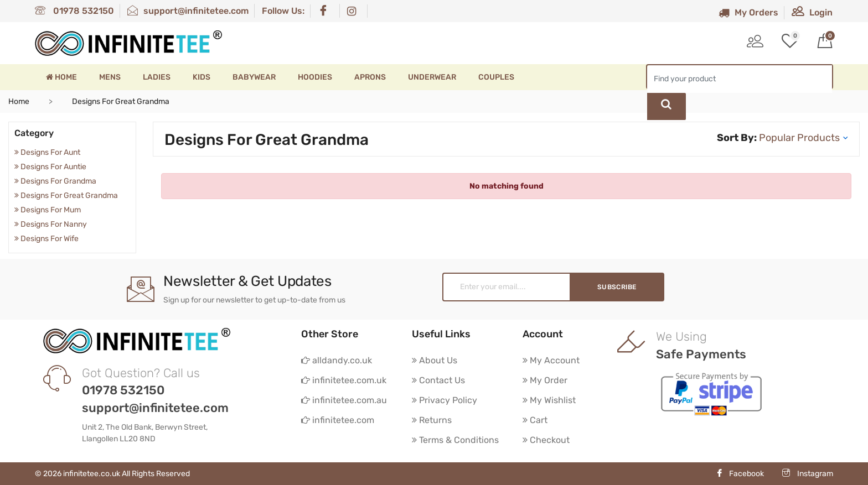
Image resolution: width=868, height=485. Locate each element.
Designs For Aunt (47, 152)
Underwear (432, 77)
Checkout (546, 440)
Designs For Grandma (55, 181)
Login (812, 12)
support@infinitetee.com (188, 11)
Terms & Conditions (455, 440)
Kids (201, 77)
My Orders (748, 12)
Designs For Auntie (50, 167)
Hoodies (315, 77)
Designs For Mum (48, 210)
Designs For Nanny (51, 224)
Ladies (157, 77)
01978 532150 (74, 11)
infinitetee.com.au (344, 400)
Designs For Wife (46, 239)
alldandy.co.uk (337, 360)
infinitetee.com (338, 420)
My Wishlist (549, 400)
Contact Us (438, 380)
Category (34, 133)
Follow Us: (283, 11)
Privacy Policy (445, 400)
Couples (496, 77)
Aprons (370, 77)
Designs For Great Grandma (66, 195)
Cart (535, 420)
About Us (435, 360)
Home (61, 77)
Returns (432, 420)
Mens (110, 77)
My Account (551, 360)
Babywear (254, 77)
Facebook (740, 474)
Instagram (808, 474)
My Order (545, 380)
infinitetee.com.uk (344, 380)
